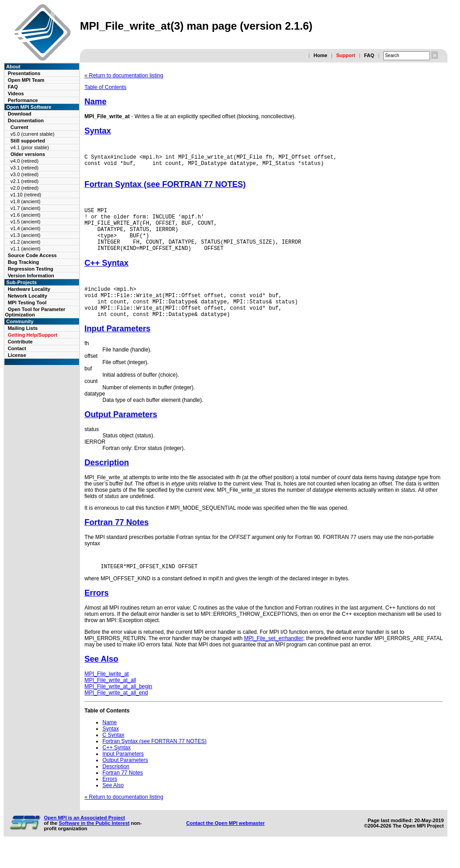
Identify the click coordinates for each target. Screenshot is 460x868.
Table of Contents (105, 87)
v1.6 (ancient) (25, 215)
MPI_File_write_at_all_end (116, 714)
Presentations (24, 73)
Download (20, 114)
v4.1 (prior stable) (30, 147)
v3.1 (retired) (24, 168)
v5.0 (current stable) (32, 134)
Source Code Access (32, 255)
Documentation (26, 120)
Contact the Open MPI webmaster (225, 845)
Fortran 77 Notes (117, 543)
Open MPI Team (26, 80)
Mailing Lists (23, 328)
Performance (23, 100)
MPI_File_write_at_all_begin (118, 708)
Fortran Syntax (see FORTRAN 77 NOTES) (165, 188)
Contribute (20, 342)
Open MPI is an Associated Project (85, 839)
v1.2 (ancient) (25, 242)
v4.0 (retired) (24, 161)
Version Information (31, 276)
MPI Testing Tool (27, 303)
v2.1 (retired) (24, 181)
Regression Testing (30, 269)
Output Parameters (121, 435)
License (17, 355)
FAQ (369, 55)
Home (321, 55)
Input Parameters (117, 349)
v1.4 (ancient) (25, 228)
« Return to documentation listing (124, 76)
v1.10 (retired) (26, 195)
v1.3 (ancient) (25, 235)
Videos (16, 93)
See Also (101, 681)
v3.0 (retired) (24, 174)
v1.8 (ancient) (25, 201)
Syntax (98, 131)
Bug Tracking (23, 262)
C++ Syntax (106, 276)
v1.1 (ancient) (25, 249)
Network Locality (27, 296)
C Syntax (113, 757)
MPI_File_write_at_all (110, 702)
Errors (97, 614)
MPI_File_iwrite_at (107, 695)
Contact (17, 348)
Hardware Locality (29, 289)
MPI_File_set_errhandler (273, 660)
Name (95, 102)
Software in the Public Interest (94, 845)
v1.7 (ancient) (25, 208)
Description (107, 483)
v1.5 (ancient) (25, 222)
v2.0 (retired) (24, 188)
